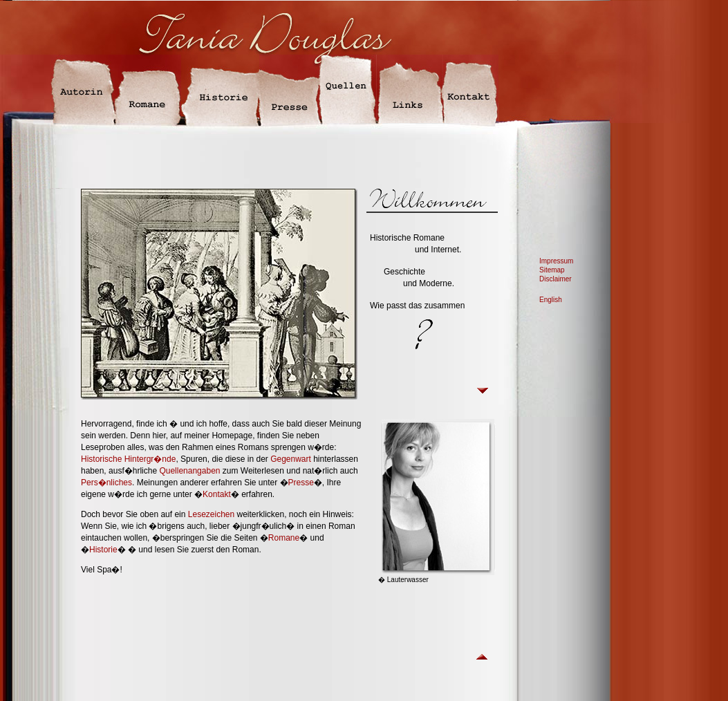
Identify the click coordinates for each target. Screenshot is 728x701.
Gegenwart (291, 459)
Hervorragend (106, 424)
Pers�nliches (106, 483)
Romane (284, 538)
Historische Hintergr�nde (128, 459)
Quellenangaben (189, 471)
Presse (301, 483)
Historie (103, 550)
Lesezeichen (211, 514)
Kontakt (217, 494)
